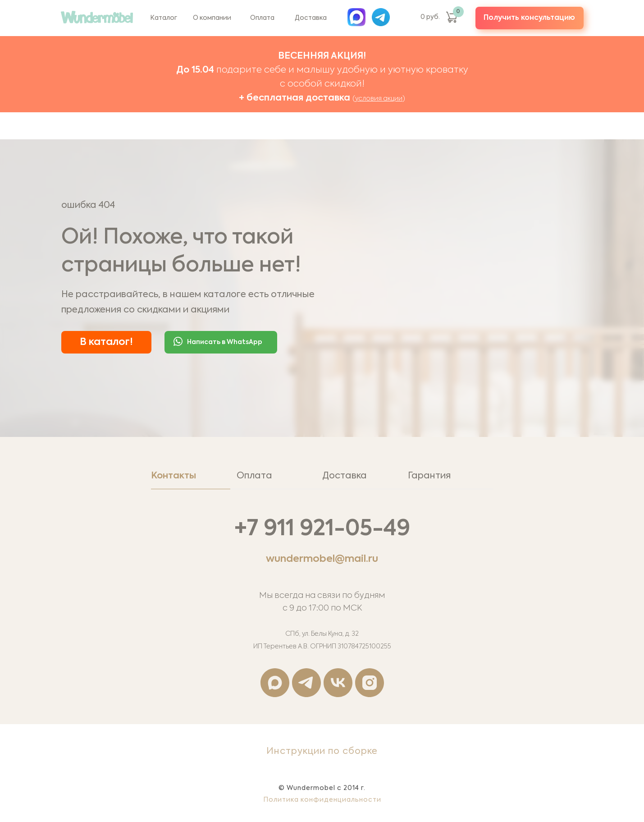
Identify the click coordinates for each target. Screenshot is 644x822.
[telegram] (306, 683)
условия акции (379, 99)
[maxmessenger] (275, 683)
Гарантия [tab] (429, 476)
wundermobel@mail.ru (322, 559)
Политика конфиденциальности (322, 800)
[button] (530, 18)
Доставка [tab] (345, 476)
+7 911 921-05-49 (322, 529)
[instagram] (370, 683)
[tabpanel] (322, 607)
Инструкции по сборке (322, 752)
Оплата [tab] (254, 476)
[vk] (338, 683)
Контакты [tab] (174, 476)
